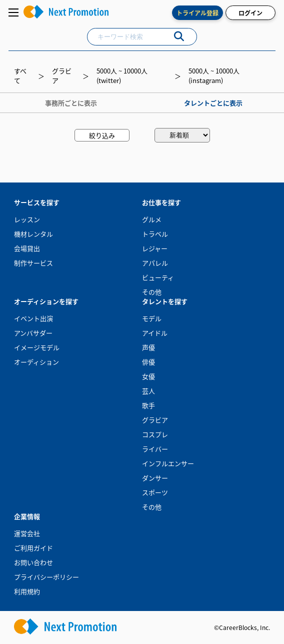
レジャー (155, 248)
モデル (152, 318)
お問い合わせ (33, 562)
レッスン (27, 219)
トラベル (155, 234)
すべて (20, 75)
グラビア (155, 420)
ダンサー (155, 478)
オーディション (36, 362)
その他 (152, 292)
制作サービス (33, 263)
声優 (148, 347)
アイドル (155, 333)
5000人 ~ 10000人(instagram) (214, 75)
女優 (148, 376)
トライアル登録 (197, 13)
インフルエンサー (168, 463)
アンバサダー (33, 333)
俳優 (148, 362)
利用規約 (27, 591)
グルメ (152, 219)
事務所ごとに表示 (71, 103)
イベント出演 (33, 318)
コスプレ (155, 434)
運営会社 (27, 533)
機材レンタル (33, 234)
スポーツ (155, 492)
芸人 (148, 391)
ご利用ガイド (33, 548)
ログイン (250, 13)
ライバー (155, 449)
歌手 (148, 405)
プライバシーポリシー (46, 577)
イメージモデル (37, 347)
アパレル (155, 263)
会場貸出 (27, 248)
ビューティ (158, 277)
